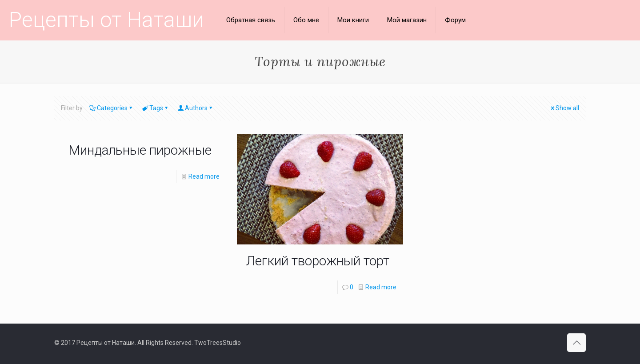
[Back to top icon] (576, 343)
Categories (112, 108)
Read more (204, 176)
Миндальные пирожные (140, 150)
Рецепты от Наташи (106, 20)
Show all (564, 108)
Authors (196, 108)
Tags (156, 108)
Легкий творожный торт (318, 261)
